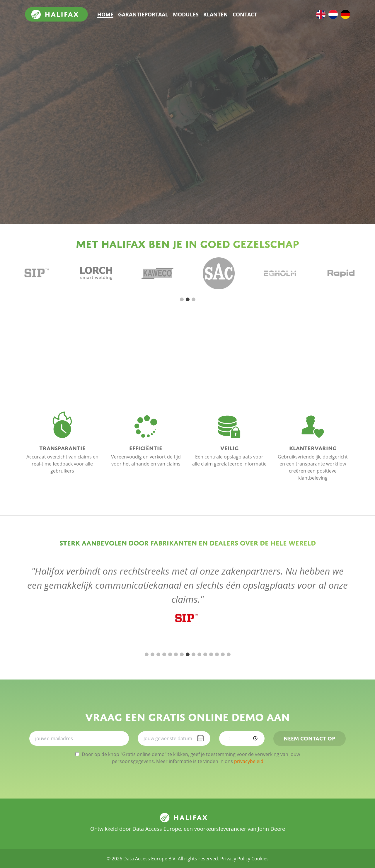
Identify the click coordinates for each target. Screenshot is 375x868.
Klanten (216, 14)
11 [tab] (205, 655)
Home (105, 14)
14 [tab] (223, 655)
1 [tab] (182, 300)
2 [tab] (187, 300)
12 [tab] (211, 655)
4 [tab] (164, 655)
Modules (186, 14)
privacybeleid (249, 761)
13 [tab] (217, 655)
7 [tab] (182, 655)
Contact (245, 14)
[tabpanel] (35, 273)
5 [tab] (170, 655)
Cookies (260, 859)
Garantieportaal (143, 14)
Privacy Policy (235, 859)
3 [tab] (193, 300)
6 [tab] (176, 655)
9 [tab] (193, 655)
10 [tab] (199, 655)
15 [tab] (229, 655)
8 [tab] (187, 655)
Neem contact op (309, 738)
